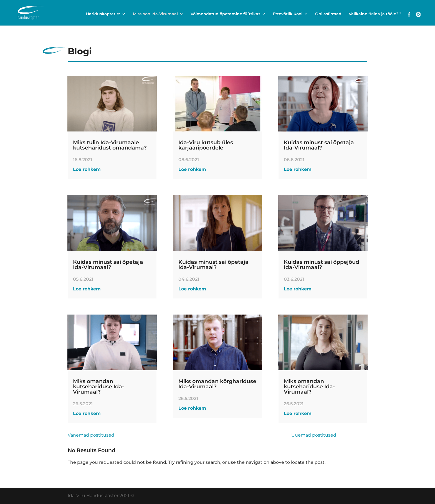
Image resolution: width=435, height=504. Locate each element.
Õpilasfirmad (328, 14)
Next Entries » (352, 435)
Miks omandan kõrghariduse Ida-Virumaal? (217, 384)
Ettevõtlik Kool (288, 14)
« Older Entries (131, 435)
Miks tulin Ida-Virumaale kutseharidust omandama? (110, 145)
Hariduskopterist (103, 14)
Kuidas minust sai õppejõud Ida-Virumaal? (322, 265)
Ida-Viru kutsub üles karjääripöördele (206, 145)
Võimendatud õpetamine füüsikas (225, 14)
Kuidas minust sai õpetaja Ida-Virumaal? (108, 265)
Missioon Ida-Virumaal (155, 14)
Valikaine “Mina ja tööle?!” (375, 14)
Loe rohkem (87, 169)
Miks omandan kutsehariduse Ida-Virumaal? (98, 387)
